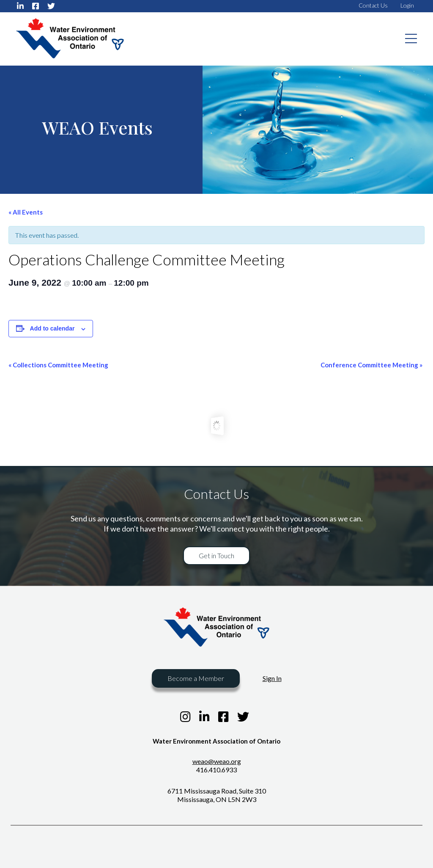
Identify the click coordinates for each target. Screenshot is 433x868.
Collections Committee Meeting (58, 365)
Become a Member (196, 678)
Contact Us (373, 5)
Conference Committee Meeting (371, 365)
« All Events (26, 212)
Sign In (272, 678)
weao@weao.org (217, 761)
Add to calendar (52, 328)
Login (407, 5)
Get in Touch (216, 555)
